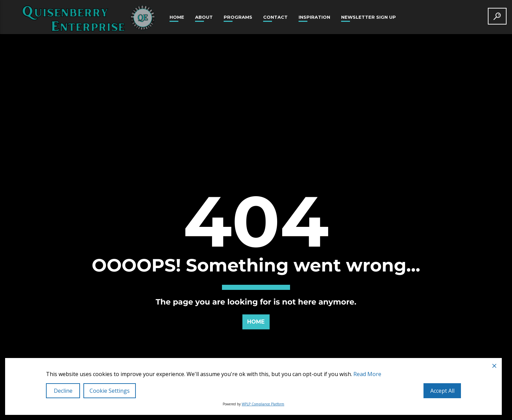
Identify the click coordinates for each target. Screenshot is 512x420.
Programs (238, 17)
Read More (367, 374)
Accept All (442, 391)
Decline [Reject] (63, 391)
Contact (275, 17)
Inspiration (314, 17)
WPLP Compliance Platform (263, 404)
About (204, 17)
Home (177, 17)
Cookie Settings (110, 391)
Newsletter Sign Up (369, 17)
